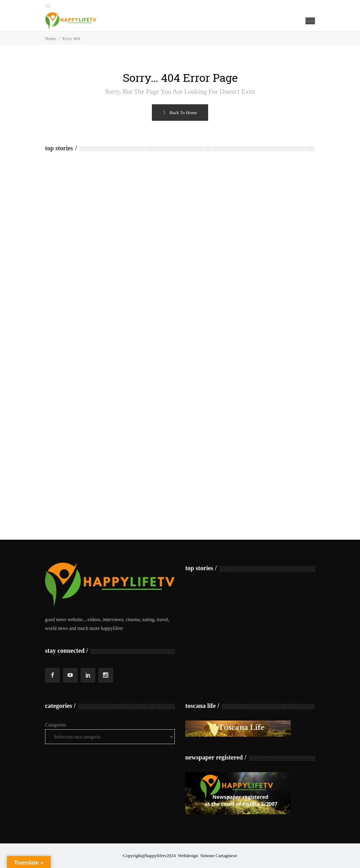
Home (51, 38)
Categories (56, 725)
